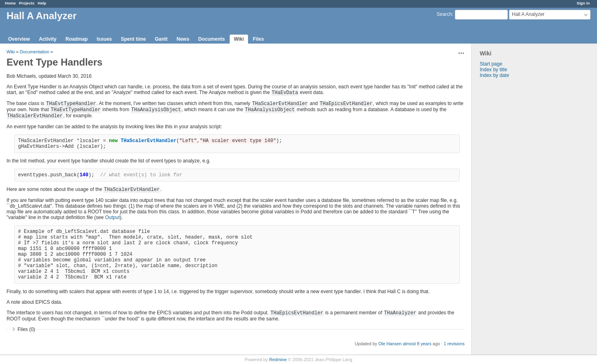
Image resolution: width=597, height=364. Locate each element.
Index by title (493, 70)
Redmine (278, 360)
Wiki (239, 39)
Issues (104, 39)
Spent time (133, 39)
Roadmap (77, 39)
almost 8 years (417, 344)
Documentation (34, 52)
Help (42, 3)
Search (444, 14)
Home (10, 3)
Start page (491, 64)
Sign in (583, 3)
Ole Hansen (390, 344)
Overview (19, 39)
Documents (212, 39)
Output (112, 217)
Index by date (494, 75)
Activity (47, 39)
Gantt (161, 39)
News (183, 39)
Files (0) (26, 329)
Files (258, 39)
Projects (27, 3)
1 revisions (454, 344)
